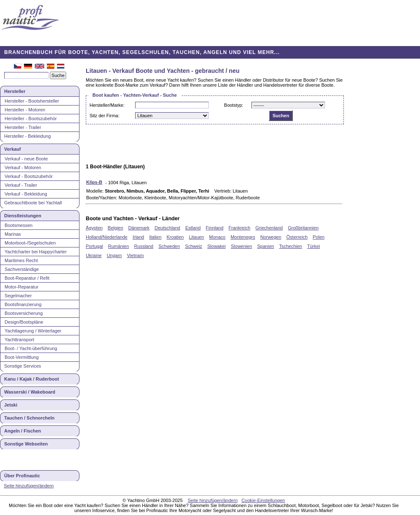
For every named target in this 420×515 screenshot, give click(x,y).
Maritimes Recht (21, 260)
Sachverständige (22, 269)
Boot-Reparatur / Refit (27, 278)
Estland (193, 228)
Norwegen (271, 237)
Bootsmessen (19, 225)
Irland (138, 237)
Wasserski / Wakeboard (30, 392)
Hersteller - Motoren (25, 110)
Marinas (13, 234)
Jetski (11, 405)
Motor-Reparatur (22, 287)
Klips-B (94, 182)
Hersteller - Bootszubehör (31, 118)
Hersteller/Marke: (107, 105)
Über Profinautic (22, 476)
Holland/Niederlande (107, 237)
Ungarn (114, 255)
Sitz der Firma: (105, 116)
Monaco (217, 237)
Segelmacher (18, 296)
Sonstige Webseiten (26, 444)
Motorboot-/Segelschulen (30, 243)
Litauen (197, 237)
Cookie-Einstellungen (263, 500)
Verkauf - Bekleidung (26, 194)
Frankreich (239, 228)
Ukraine (94, 255)
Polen (319, 237)
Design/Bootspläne (24, 322)
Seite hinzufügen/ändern (29, 486)
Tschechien (291, 246)
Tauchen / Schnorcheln (29, 418)
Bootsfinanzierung (23, 304)
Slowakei (217, 246)
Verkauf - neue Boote (26, 159)
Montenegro (243, 237)
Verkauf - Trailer (21, 185)
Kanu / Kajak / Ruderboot (32, 379)
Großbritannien (303, 228)
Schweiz (193, 246)
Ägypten (94, 228)
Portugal (94, 246)
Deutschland (168, 228)
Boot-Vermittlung (22, 357)
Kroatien (175, 237)
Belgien (116, 228)
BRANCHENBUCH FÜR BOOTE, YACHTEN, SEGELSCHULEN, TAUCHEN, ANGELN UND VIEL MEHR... (142, 52)
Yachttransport (19, 340)
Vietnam (135, 255)
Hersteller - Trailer (23, 127)
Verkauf (13, 149)
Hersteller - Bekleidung (27, 136)
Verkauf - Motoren (23, 167)
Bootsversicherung (24, 313)
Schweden (169, 246)
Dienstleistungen (23, 216)
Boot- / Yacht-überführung (31, 348)
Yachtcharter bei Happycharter (36, 252)
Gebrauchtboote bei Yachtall (33, 203)
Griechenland (269, 228)
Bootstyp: (234, 105)
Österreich (297, 237)
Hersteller (15, 91)
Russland (144, 246)
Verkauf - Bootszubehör (29, 176)
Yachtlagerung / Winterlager (33, 331)
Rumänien (118, 246)
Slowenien (242, 246)
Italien (155, 237)
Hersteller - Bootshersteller (32, 101)
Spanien (266, 246)
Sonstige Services (23, 366)
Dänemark (139, 228)
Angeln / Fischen (23, 431)
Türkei (314, 246)
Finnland (215, 228)
